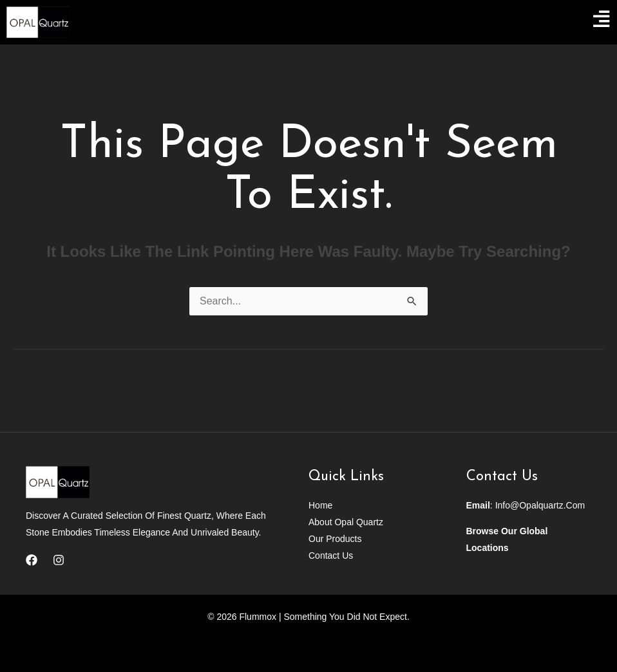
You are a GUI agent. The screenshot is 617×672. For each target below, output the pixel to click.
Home (320, 505)
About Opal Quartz (346, 522)
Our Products (335, 539)
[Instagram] (59, 560)
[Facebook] (32, 560)
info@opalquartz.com (540, 505)
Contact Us (331, 555)
